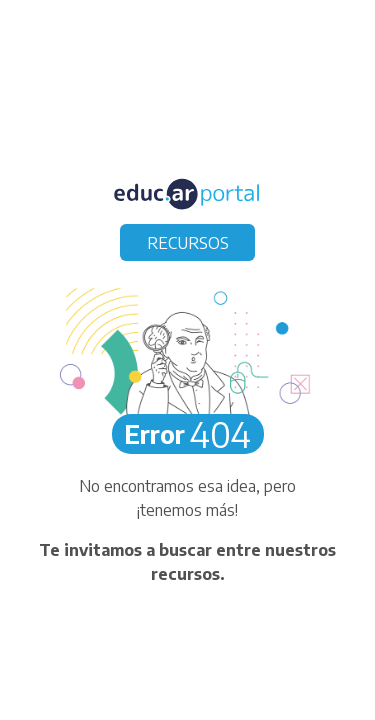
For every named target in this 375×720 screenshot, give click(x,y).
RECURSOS (188, 243)
